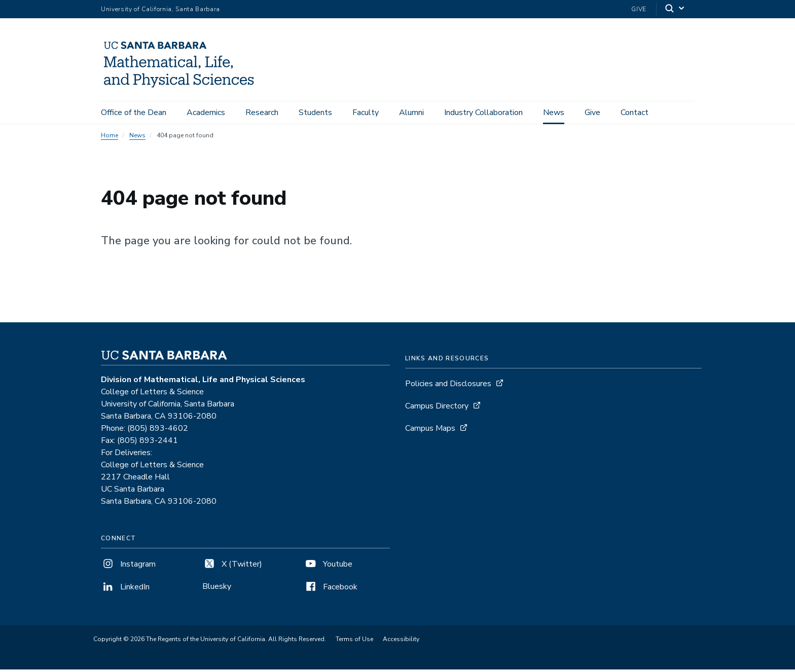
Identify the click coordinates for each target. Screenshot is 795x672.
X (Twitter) (232, 567)
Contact (635, 113)
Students (315, 113)
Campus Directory (437, 408)
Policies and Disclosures (448, 386)
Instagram (128, 567)
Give (639, 9)
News (554, 113)
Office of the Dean (134, 113)
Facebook (331, 589)
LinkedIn (125, 589)
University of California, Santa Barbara (160, 9)
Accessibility (401, 642)
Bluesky (217, 589)
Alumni (411, 113)
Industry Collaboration (483, 113)
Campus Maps (430, 431)
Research (262, 113)
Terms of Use (354, 642)
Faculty (366, 113)
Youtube (328, 567)
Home (110, 138)
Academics (206, 113)
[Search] (675, 9)
